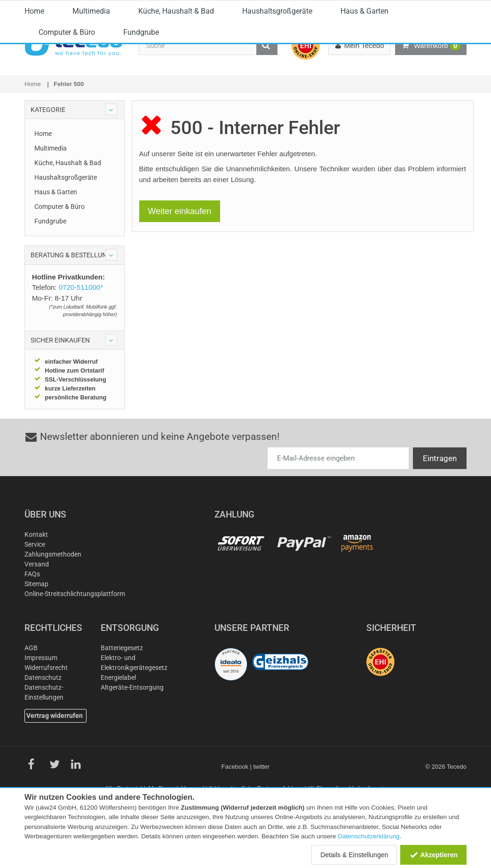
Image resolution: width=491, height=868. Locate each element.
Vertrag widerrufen (55, 760)
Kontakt (36, 579)
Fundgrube (141, 108)
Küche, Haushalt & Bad (176, 86)
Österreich (438, 8)
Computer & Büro (67, 108)
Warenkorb (431, 46)
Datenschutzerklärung (368, 836)
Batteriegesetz (122, 692)
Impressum (41, 702)
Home (34, 86)
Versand (37, 608)
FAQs (32, 618)
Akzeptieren (433, 855)
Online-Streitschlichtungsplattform (75, 638)
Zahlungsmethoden (53, 598)
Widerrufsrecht (46, 712)
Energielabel (118, 722)
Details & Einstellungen (354, 855)
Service (35, 589)
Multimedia (91, 86)
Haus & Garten (364, 86)
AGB (31, 692)
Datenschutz (43, 722)
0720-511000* (238, 7)
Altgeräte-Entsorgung (132, 732)
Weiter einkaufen (180, 255)
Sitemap (36, 628)
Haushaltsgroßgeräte (277, 86)
